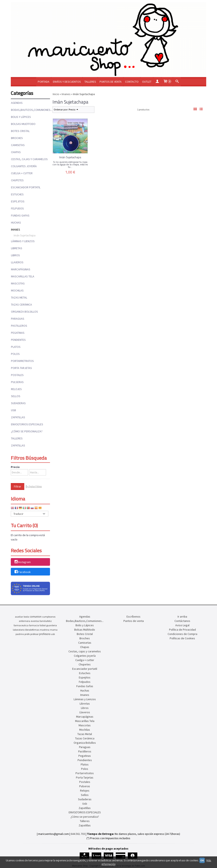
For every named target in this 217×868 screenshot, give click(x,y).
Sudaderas (18, 403)
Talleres (90, 82)
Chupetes (17, 180)
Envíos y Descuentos (67, 82)
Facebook (22, 572)
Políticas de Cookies (182, 638)
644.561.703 (78, 834)
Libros (15, 255)
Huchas (16, 222)
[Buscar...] (177, 82)
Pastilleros (19, 326)
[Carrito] (167, 82)
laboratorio (19, 630)
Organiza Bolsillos (24, 312)
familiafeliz (46, 621)
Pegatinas (18, 333)
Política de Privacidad (182, 630)
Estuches (17, 194)
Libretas (17, 248)
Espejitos (18, 201)
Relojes (16, 389)
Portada (44, 82)
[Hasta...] (38, 472)
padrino (20, 634)
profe (27, 634)
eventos (35, 621)
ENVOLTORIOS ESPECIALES (27, 424)
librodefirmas (32, 630)
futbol (43, 625)
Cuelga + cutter (22, 173)
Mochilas (17, 290)
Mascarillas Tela (23, 276)
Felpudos (17, 208)
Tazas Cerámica (21, 305)
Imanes (16, 230)
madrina (45, 630)
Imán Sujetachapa (25, 235)
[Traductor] (30, 514)
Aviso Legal (182, 625)
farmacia (34, 625)
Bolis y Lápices (21, 117)
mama (54, 630)
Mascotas (18, 283)
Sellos (16, 396)
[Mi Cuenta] (157, 82)
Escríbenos (133, 617)
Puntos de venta (111, 82)
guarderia (52, 625)
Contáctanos (182, 621)
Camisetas (18, 145)
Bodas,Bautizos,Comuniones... (30, 110)
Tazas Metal (19, 297)
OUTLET (147, 82)
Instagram (22, 562)
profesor (34, 634)
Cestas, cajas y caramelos (29, 159)
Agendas (17, 103)
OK (202, 860)
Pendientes (18, 340)
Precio (15, 467)
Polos (15, 354)
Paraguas (18, 319)
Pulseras (17, 382)
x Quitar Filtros (34, 486)
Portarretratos (22, 361)
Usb (13, 410)
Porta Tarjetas (21, 368)
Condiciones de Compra (182, 634)
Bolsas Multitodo (23, 124)
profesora (45, 634)
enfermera (24, 621)
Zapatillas (18, 417)
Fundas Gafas (20, 215)
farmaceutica (21, 625)
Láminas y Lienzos (23, 241)
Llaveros (17, 262)
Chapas (16, 152)
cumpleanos (49, 617)
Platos (16, 347)
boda (26, 617)
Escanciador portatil (26, 187)
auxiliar (19, 617)
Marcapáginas (21, 269)
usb (53, 634)
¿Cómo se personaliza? (27, 431)
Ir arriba (182, 617)
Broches (17, 138)
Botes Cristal (20, 131)
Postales (17, 375)
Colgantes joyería (24, 166)
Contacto (132, 82)
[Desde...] (19, 472)
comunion (36, 617)
